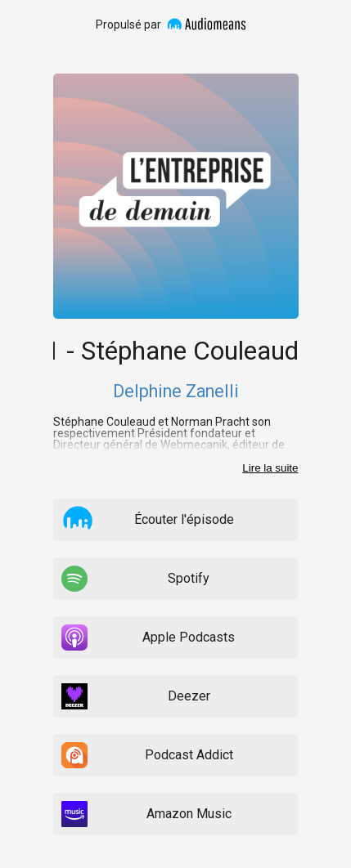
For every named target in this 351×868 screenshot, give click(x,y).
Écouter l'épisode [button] (184, 519)
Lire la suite (270, 468)
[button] (78, 519)
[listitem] (175, 520)
